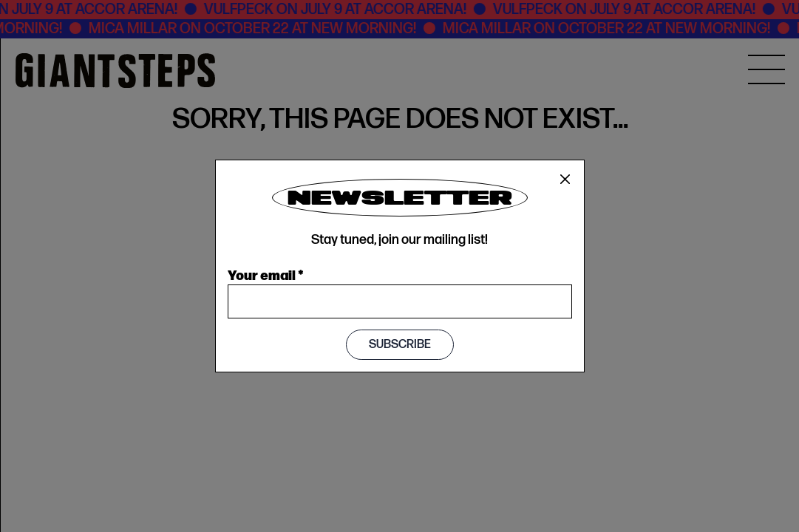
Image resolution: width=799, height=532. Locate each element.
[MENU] (766, 69)
